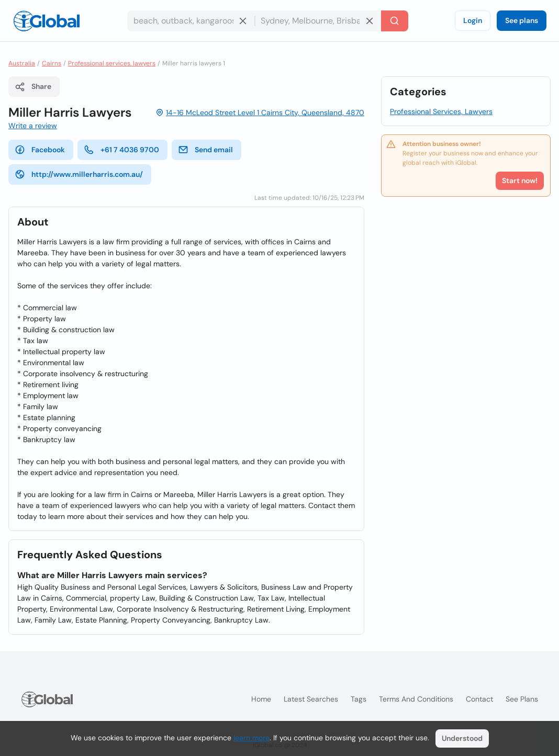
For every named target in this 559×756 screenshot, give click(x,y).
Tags (359, 699)
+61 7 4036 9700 (121, 150)
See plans (522, 20)
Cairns (52, 63)
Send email (205, 150)
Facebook (40, 150)
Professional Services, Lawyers (441, 111)
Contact (479, 699)
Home (261, 699)
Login (473, 20)
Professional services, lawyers (112, 63)
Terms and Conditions (416, 699)
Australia (22, 63)
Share (33, 87)
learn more (251, 738)
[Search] (395, 21)
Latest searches (311, 699)
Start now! (520, 180)
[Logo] (47, 21)
